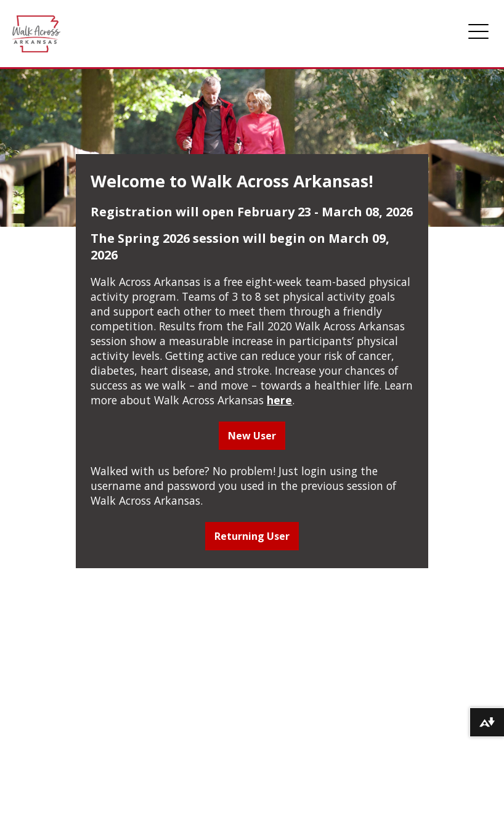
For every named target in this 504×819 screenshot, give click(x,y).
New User (252, 436)
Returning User (252, 536)
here (279, 400)
